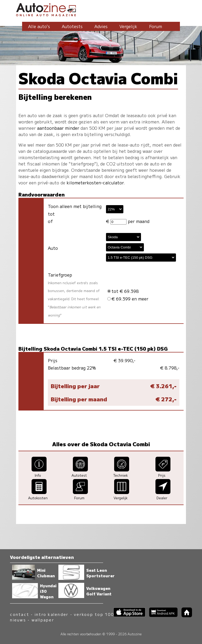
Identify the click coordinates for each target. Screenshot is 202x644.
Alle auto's (39, 26)
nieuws (18, 620)
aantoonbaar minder (58, 128)
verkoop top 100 (94, 614)
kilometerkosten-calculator (95, 183)
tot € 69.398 (123, 291)
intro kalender (52, 614)
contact (20, 614)
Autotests (72, 26)
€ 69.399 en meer (128, 299)
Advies (101, 26)
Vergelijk (128, 26)
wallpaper (43, 620)
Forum (156, 26)
